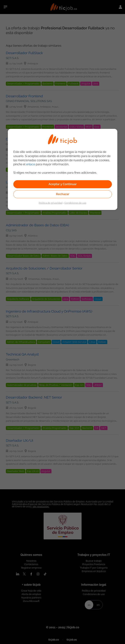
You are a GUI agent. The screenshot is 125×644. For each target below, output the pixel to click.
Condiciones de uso (75, 203)
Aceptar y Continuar (63, 184)
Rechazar (63, 194)
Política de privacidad (51, 203)
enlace (31, 164)
